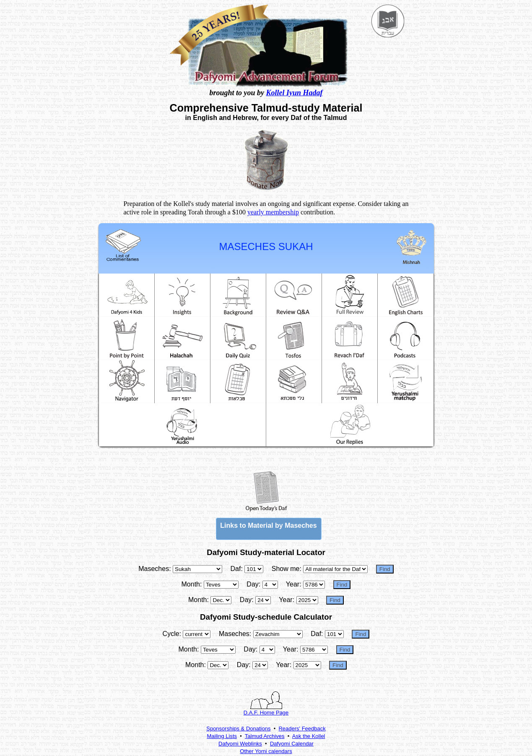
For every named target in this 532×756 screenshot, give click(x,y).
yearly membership (273, 212)
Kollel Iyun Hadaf (295, 93)
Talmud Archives (265, 736)
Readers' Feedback (302, 729)
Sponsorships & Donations (238, 729)
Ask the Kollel (309, 736)
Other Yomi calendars (266, 751)
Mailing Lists (222, 736)
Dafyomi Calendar (292, 744)
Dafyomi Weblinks (240, 744)
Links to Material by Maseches (268, 525)
